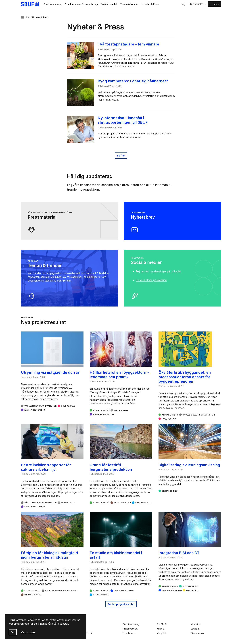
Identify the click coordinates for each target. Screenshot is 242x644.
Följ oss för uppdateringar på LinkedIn (159, 273)
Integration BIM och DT (179, 554)
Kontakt (161, 629)
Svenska (196, 5)
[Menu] (214, 5)
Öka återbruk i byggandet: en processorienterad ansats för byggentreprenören (185, 379)
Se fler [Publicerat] (121, 157)
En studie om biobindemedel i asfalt (116, 557)
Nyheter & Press (158, 5)
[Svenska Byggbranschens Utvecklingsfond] (35, 5)
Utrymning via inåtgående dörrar (50, 374)
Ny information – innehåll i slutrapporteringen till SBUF (124, 122)
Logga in (195, 629)
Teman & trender (137, 5)
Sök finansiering (131, 624)
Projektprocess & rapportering (88, 5)
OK (13, 632)
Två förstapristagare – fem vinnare (130, 46)
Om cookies (28, 632)
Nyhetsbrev (129, 633)
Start (28, 19)
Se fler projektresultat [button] (121, 606)
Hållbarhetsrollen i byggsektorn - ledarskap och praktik (119, 376)
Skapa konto (197, 633)
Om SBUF (162, 624)
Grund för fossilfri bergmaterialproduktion (111, 469)
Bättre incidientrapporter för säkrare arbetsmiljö (46, 469)
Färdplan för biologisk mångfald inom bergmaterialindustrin (49, 557)
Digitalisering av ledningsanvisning (189, 467)
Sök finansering (60, 5)
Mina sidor (196, 624)
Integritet (161, 633)
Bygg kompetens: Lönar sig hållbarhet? (134, 83)
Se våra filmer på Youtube (151, 282)
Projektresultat (116, 5)
